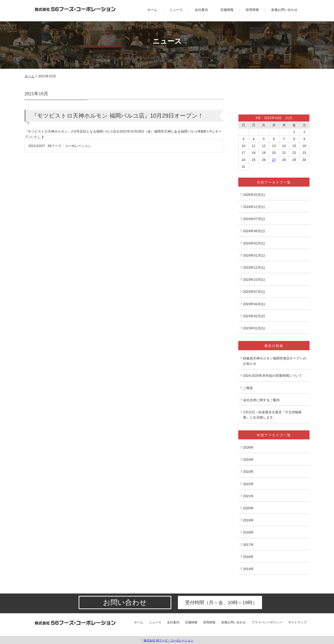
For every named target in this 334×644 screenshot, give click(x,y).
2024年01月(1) (254, 255)
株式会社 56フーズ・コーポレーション (169, 640)
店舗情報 (227, 10)
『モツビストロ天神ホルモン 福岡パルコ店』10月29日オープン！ (117, 116)
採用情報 (252, 10)
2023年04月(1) (254, 304)
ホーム (152, 10)
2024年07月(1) (254, 219)
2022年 (248, 484)
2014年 (248, 569)
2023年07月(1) (254, 292)
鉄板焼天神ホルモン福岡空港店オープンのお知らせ (275, 361)
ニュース (176, 10)
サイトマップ (297, 622)
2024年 (248, 460)
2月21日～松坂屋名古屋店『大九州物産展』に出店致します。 (272, 415)
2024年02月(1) (254, 243)
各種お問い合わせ (284, 10)
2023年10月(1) (254, 280)
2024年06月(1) (254, 231)
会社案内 (201, 10)
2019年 (248, 520)
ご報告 (248, 388)
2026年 (248, 447)
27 (274, 160)
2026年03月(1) (254, 195)
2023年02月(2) (254, 316)
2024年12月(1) (254, 207)
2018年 (248, 532)
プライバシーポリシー (267, 622)
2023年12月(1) (254, 267)
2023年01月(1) (254, 328)
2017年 (248, 545)
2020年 (248, 508)
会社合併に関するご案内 (261, 400)
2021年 (248, 496)
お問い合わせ (125, 602)
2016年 (248, 557)
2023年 (248, 472)
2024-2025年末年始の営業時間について (273, 376)
